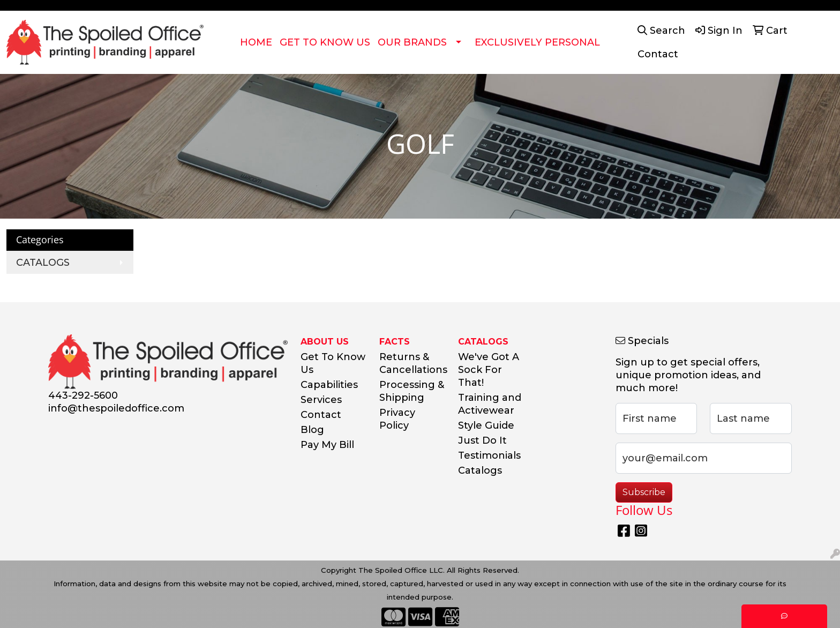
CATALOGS (43, 263)
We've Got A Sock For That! (489, 370)
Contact (321, 415)
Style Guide (486, 425)
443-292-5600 (83, 395)
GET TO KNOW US (325, 42)
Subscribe (644, 492)
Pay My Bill (327, 445)
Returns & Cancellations (412, 363)
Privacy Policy (397, 419)
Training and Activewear (490, 404)
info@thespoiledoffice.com (116, 408)
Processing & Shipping (412, 391)
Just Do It (482, 440)
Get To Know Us (333, 363)
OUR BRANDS (412, 42)
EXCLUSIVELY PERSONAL (537, 42)
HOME (256, 42)
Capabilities (329, 385)
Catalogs (480, 470)
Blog (312, 430)
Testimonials (489, 455)
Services (321, 400)
